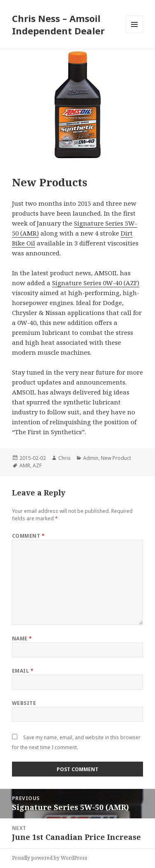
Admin (91, 458)
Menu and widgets (135, 33)
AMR (25, 465)
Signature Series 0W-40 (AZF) (96, 283)
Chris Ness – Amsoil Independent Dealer (58, 24)
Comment (28, 536)
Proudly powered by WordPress (50, 858)
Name (22, 638)
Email (23, 671)
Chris (64, 458)
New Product (116, 458)
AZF (37, 465)
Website (24, 703)
